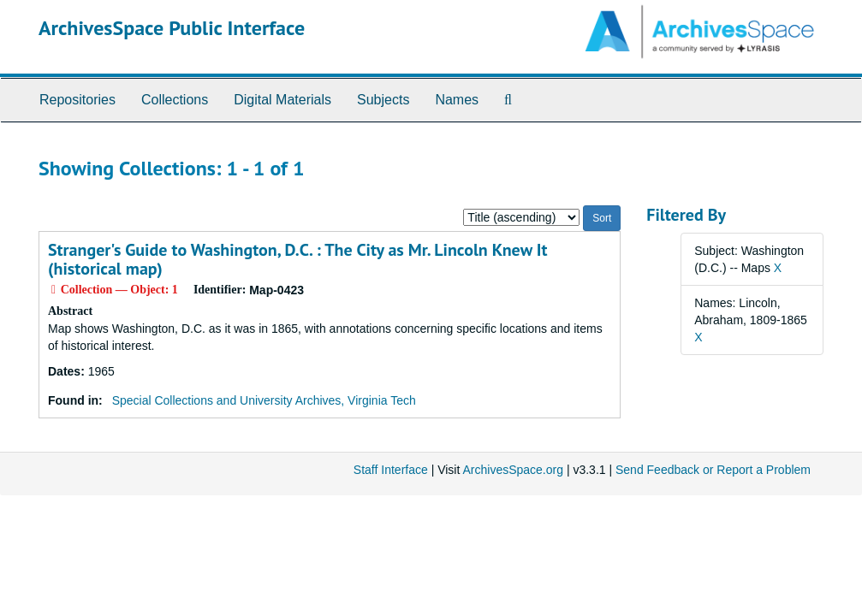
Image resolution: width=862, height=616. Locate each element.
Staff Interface (391, 470)
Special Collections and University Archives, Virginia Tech (264, 400)
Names (457, 100)
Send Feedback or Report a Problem (713, 470)
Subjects (383, 100)
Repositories (77, 100)
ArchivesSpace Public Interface (172, 28)
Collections (175, 100)
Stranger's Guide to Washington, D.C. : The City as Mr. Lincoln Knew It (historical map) (297, 259)
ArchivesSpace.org (513, 470)
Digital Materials (282, 100)
